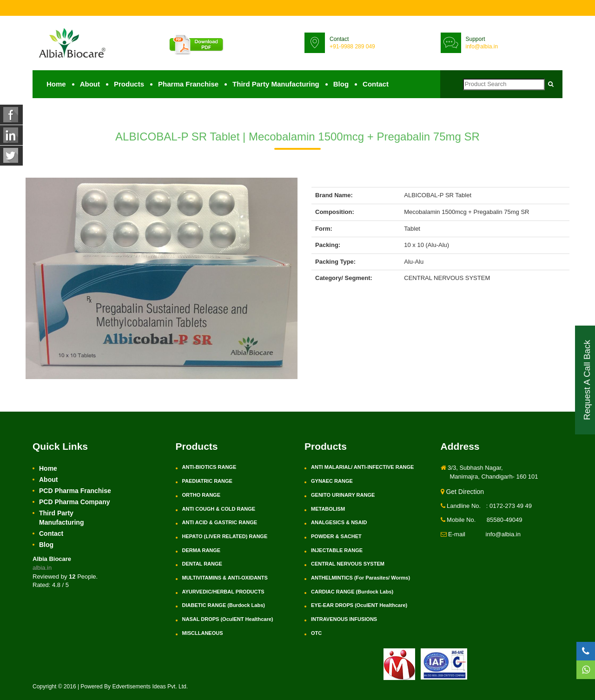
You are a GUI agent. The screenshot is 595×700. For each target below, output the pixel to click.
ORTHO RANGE (202, 495)
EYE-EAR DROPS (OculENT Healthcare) (359, 605)
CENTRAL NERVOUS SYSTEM (348, 564)
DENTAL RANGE (202, 564)
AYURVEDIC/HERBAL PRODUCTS (223, 592)
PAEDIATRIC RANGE (207, 481)
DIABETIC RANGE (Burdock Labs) (224, 605)
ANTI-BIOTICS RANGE (209, 467)
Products (129, 84)
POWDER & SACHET (336, 536)
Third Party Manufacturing (276, 84)
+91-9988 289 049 (352, 47)
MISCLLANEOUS (203, 633)
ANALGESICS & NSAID (339, 522)
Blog (341, 84)
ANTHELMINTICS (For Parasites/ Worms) (360, 578)
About (90, 84)
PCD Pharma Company (74, 502)
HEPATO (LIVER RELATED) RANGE (225, 536)
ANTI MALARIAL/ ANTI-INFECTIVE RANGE (362, 467)
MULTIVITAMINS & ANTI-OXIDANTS (225, 578)
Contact (376, 84)
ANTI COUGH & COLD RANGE (219, 509)
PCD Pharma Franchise (75, 491)
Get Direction (463, 492)
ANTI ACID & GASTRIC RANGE (220, 522)
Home (56, 84)
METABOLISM (328, 509)
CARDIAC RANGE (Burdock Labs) (352, 592)
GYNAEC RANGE (332, 481)
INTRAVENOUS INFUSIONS (344, 619)
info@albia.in (482, 47)
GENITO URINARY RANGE (343, 495)
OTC (316, 633)
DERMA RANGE (202, 550)
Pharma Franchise (188, 84)
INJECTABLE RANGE (337, 550)
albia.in (42, 568)
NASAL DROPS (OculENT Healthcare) (228, 619)
